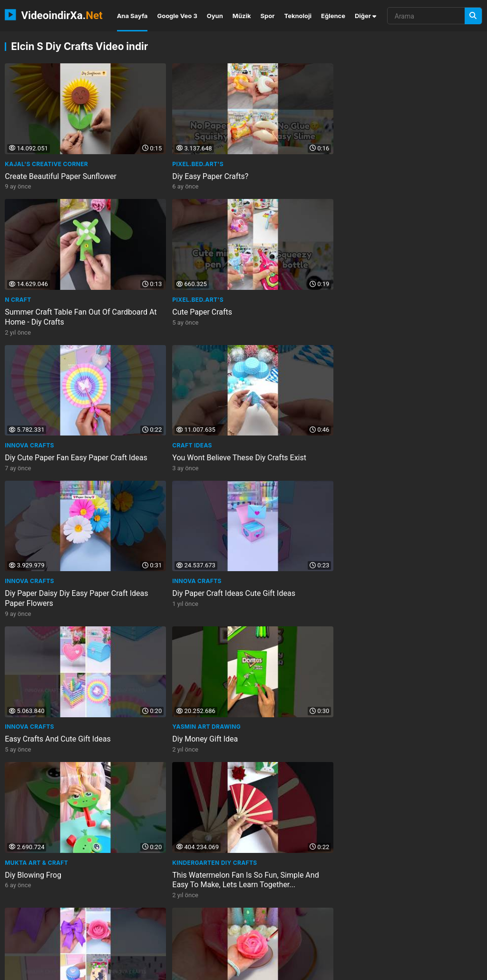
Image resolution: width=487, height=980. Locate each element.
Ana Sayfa (132, 16)
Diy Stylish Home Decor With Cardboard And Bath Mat (295, 869)
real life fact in (201, 927)
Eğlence (333, 16)
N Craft (260, 137)
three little (26, 911)
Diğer (365, 16)
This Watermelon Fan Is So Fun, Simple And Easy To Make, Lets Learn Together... (421, 398)
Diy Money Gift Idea (159, 388)
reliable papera (244, 911)
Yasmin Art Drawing (160, 375)
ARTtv (379, 732)
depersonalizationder (170, 944)
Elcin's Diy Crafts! (278, 613)
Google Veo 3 (177, 16)
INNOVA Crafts (29, 256)
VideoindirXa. (54, 15)
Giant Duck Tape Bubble (45, 626)
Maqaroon (23, 613)
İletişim (332, 970)
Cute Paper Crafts (398, 150)
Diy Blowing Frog (275, 388)
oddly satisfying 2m (37, 944)
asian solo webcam (139, 927)
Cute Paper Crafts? (278, 507)
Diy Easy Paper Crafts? (164, 150)
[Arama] (473, 16)
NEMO (105, 970)
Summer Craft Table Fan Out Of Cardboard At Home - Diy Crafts (300, 155)
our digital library (306, 911)
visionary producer (432, 927)
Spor (268, 16)
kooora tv (85, 927)
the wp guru (412, 911)
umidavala (125, 911)
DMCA (466, 970)
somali (382, 927)
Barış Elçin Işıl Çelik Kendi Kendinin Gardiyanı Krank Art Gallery (416, 755)
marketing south (33, 927)
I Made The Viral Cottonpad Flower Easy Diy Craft (172, 512)
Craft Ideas (146, 256)
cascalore (345, 927)
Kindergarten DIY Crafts (410, 375)
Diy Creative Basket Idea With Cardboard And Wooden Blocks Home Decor (421, 874)
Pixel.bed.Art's (152, 137)
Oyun (215, 16)
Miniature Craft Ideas (404, 507)
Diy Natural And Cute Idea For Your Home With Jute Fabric (54, 869)
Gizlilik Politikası (375, 970)
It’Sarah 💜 (145, 494)
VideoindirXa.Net (61, 970)
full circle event (293, 927)
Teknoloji (298, 16)
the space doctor (102, 944)
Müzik (242, 16)
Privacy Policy (427, 970)
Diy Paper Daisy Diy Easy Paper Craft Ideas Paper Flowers (299, 274)
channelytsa (363, 911)
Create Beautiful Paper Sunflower (61, 150)
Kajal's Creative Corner (46, 137)
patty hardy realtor (181, 911)
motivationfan (77, 911)
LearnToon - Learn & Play (169, 613)
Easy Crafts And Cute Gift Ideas (58, 388)
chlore (246, 927)
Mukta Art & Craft (278, 375)
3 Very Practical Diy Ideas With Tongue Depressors (298, 631)
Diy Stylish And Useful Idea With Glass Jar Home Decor (300, 750)
